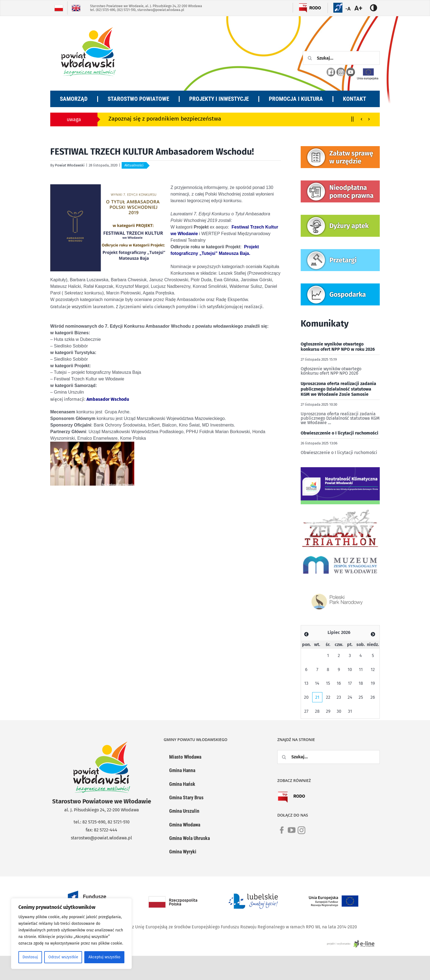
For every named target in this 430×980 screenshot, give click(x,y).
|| (352, 119)
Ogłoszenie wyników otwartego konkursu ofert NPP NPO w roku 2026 (338, 347)
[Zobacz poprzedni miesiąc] (306, 634)
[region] (71, 934)
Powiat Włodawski (70, 165)
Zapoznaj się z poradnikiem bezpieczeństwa (165, 119)
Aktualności (134, 165)
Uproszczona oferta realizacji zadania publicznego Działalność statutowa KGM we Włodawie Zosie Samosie (338, 389)
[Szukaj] (310, 58)
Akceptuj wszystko (104, 957)
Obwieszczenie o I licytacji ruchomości (340, 433)
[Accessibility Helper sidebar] (361, 8)
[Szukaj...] (341, 58)
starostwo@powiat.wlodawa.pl (161, 10)
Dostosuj (30, 957)
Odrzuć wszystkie (63, 957)
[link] (282, 833)
